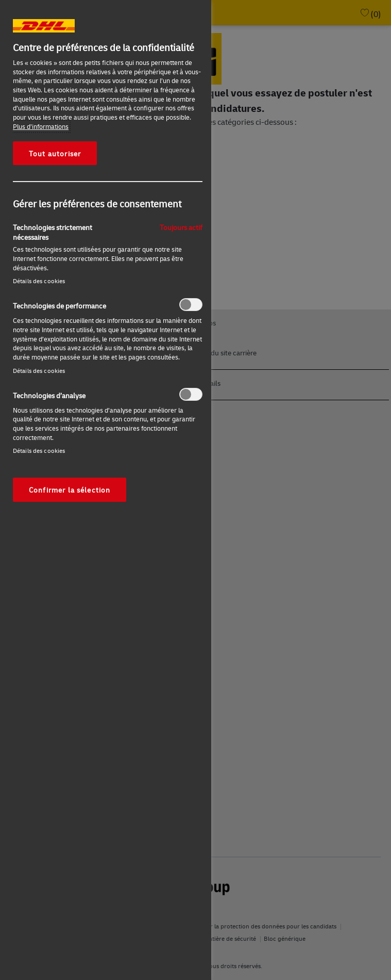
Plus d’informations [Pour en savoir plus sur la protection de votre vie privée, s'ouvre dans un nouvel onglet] (41, 126)
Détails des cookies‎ (39, 281)
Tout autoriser (55, 153)
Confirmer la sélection (70, 489)
